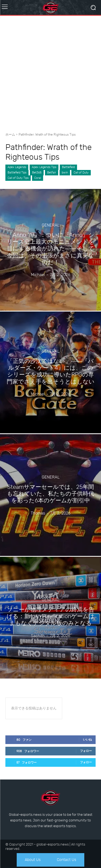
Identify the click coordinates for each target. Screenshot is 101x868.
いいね (87, 740)
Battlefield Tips (17, 173)
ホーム (10, 135)
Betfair (52, 173)
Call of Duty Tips (18, 178)
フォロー (86, 751)
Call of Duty (81, 173)
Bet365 (37, 173)
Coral (38, 178)
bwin (65, 173)
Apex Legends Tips (44, 167)
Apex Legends (17, 167)
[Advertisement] (50, 72)
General (51, 225)
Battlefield (68, 167)
